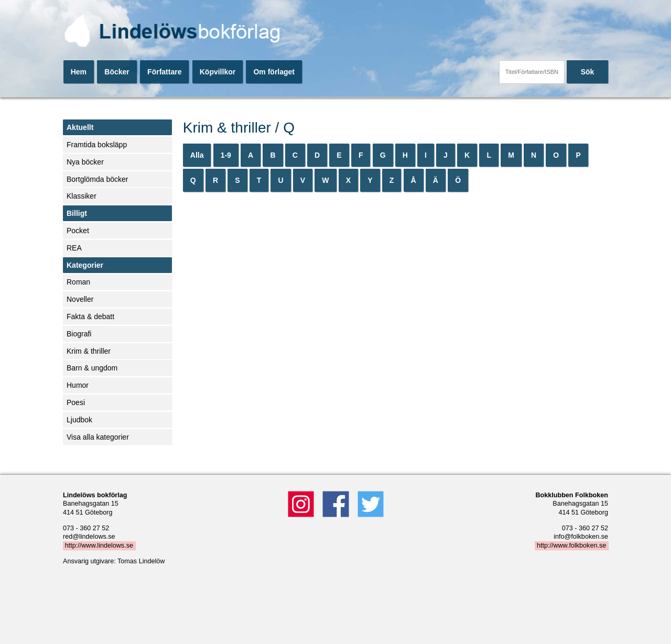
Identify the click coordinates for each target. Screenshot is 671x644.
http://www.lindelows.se (99, 545)
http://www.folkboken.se (571, 545)
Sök (588, 72)
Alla (197, 155)
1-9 (226, 155)
